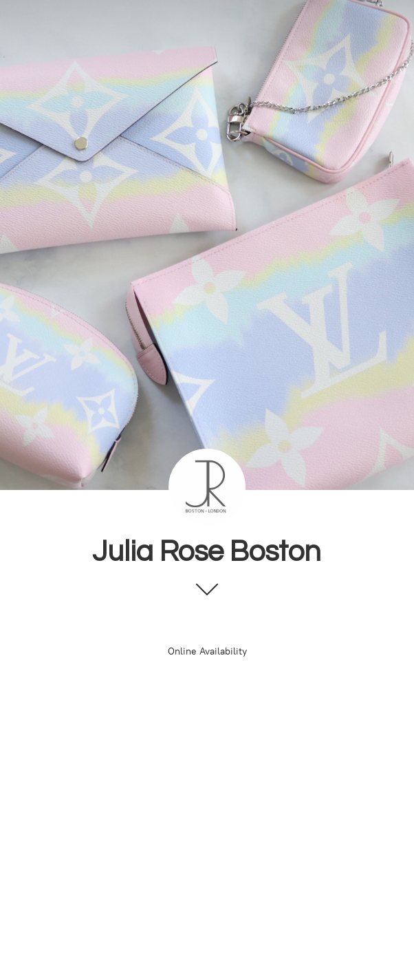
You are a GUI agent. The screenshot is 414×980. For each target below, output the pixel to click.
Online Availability (207, 651)
